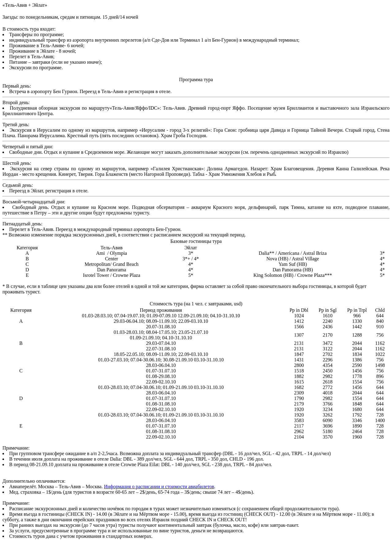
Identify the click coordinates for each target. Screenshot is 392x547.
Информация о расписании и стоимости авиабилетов (159, 487)
